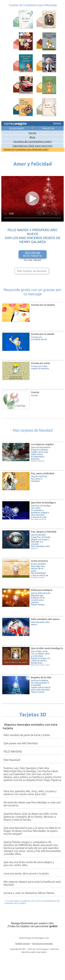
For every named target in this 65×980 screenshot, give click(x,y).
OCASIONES (17, 128)
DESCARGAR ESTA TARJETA (33, 254)
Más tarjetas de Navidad (32, 271)
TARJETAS (48, 128)
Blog (32, 137)
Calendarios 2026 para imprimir (33, 146)
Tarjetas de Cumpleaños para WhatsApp (33, 5)
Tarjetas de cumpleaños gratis (32, 141)
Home (32, 133)
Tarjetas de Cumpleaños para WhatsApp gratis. (26, 149)
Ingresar (57, 123)
